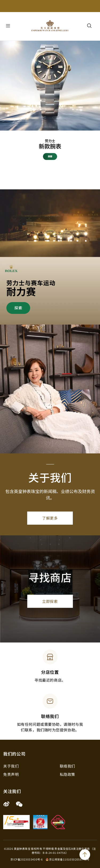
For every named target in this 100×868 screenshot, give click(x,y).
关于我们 (11, 766)
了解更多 (50, 518)
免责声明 (11, 774)
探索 (18, 308)
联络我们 (67, 766)
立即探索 (50, 601)
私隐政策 (67, 774)
